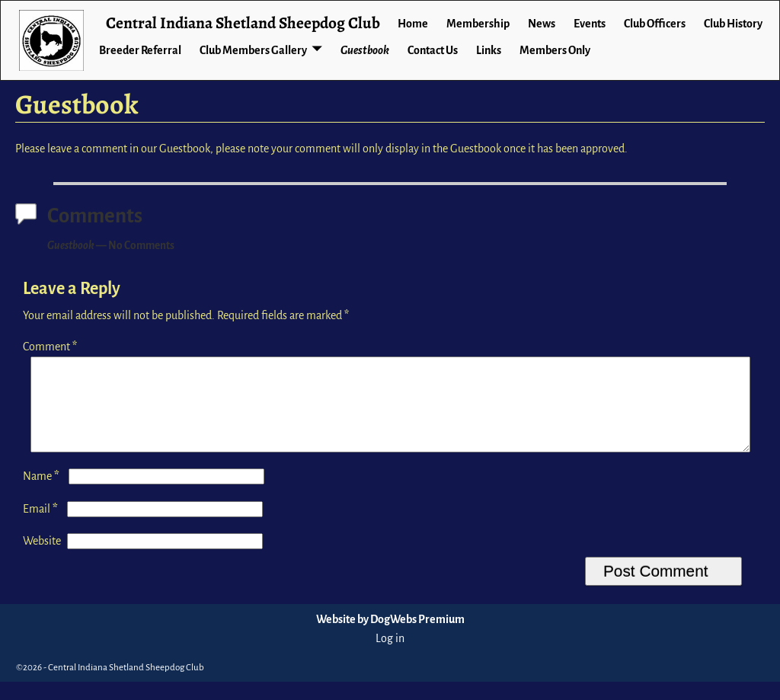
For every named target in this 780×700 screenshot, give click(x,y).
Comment (51, 347)
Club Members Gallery (253, 50)
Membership (478, 24)
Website (42, 559)
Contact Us (433, 50)
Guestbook (365, 50)
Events (590, 24)
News (542, 24)
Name (43, 494)
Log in (390, 657)
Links (489, 50)
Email (42, 527)
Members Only (555, 50)
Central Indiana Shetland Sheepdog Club (243, 22)
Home (413, 24)
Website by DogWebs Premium (390, 638)
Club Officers (655, 24)
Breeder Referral (140, 50)
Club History (733, 24)
